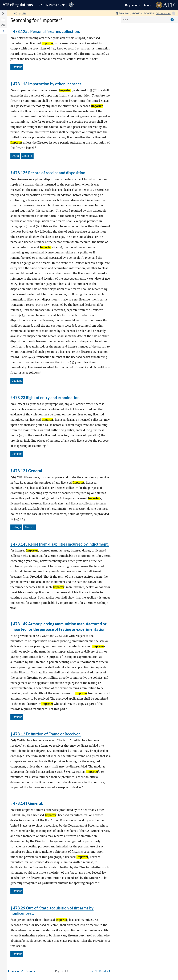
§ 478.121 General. (27, 471)
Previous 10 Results (21, 971)
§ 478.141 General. (27, 803)
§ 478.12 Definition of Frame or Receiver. (46, 734)
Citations (17, 67)
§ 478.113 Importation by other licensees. (46, 84)
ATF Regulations (18, 5)
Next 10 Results (100, 971)
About (148, 5)
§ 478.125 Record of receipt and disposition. (48, 173)
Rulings (16, 527)
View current (163, 13)
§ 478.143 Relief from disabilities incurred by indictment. (60, 544)
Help (125, 20)
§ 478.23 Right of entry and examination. (45, 398)
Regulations (132, 5)
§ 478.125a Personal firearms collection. (45, 31)
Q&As (15, 156)
